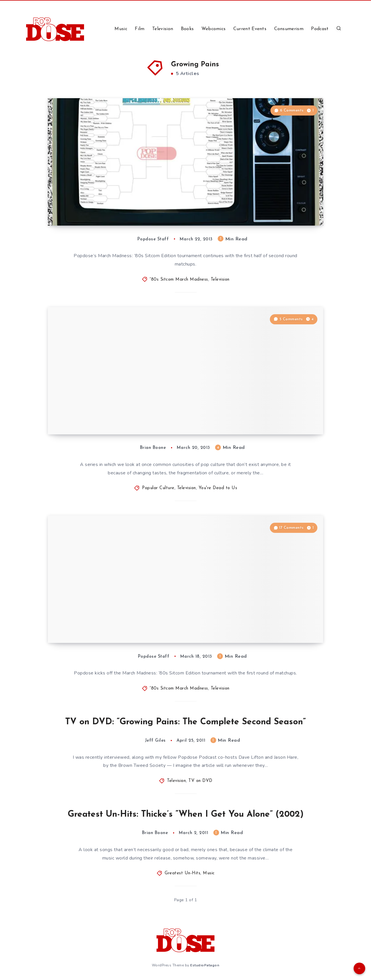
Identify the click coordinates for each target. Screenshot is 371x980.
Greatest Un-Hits (182, 873)
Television (163, 29)
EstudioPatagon (205, 965)
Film (140, 29)
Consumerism (289, 29)
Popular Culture (158, 488)
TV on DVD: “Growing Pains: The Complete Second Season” (185, 722)
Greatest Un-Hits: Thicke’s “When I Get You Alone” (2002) (186, 814)
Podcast (320, 29)
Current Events (250, 29)
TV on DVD (200, 781)
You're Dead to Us (218, 488)
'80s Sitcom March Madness (179, 280)
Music (121, 29)
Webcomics (214, 29)
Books (187, 29)
